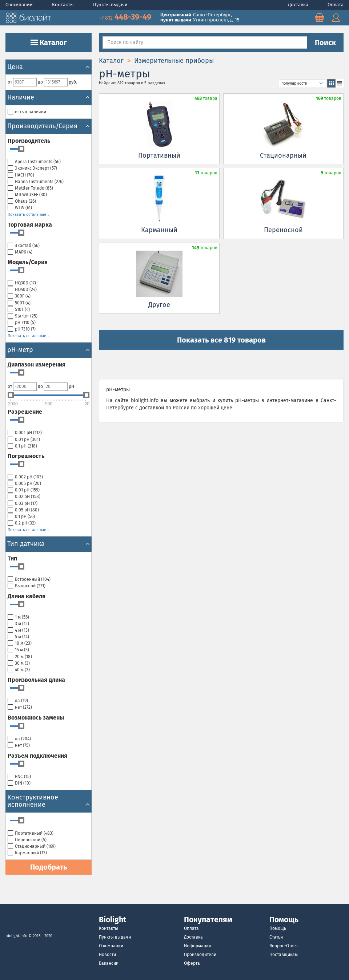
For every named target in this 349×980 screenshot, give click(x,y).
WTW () (20, 208)
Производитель (29, 141)
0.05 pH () (23, 510)
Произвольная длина (36, 680)
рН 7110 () (22, 323)
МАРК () (20, 252)
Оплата (336, 5)
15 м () (18, 650)
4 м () (18, 630)
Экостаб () (24, 246)
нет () (20, 707)
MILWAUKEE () (27, 195)
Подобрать (49, 867)
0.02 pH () (24, 497)
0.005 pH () (24, 484)
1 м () (18, 617)
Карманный (159, 230)
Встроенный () (29, 580)
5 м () (18, 637)
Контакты (63, 5)
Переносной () (27, 840)
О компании (20, 5)
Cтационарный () (32, 847)
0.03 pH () (23, 504)
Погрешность (26, 456)
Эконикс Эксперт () (32, 168)
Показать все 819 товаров (221, 340)
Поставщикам (284, 955)
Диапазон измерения (37, 365)
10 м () (20, 643)
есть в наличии (27, 112)
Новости (107, 955)
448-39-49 (126, 17)
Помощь (278, 928)
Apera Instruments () (34, 162)
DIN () (19, 783)
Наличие (49, 97)
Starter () (23, 316)
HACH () (21, 175)
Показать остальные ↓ (29, 214)
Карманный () (27, 853)
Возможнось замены (36, 718)
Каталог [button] (49, 42)
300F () (19, 296)
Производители (200, 955)
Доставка (299, 5)
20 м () (20, 657)
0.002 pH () (25, 477)
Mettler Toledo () (30, 188)
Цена (49, 67)
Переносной (283, 230)
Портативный (159, 155)
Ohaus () (22, 201)
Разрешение (25, 412)
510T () (19, 310)
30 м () (19, 663)
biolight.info (16, 936)
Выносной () (27, 586)
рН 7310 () (22, 329)
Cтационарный (283, 155)
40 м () (19, 670)
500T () (19, 303)
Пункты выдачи (110, 5)
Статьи (276, 937)
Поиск (325, 42)
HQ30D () (22, 283)
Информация (198, 946)
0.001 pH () (25, 433)
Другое (159, 305)
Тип (12, 558)
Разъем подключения (37, 756)
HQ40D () (22, 290)
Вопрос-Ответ (284, 946)
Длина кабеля (27, 596)
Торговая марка (30, 225)
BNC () (19, 777)
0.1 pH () (22, 446)
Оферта (192, 963)
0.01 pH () (24, 440)
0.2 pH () (22, 523)
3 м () (18, 624)
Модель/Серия (28, 262)
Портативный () (31, 833)
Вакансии (109, 963)
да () (18, 701)
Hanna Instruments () (36, 182)
